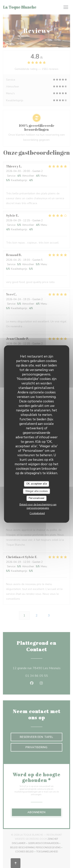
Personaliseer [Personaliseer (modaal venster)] (37, 498)
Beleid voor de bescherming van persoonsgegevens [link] (38, 506)
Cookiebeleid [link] (37, 513)
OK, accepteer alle (37, 484)
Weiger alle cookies (37, 491)
